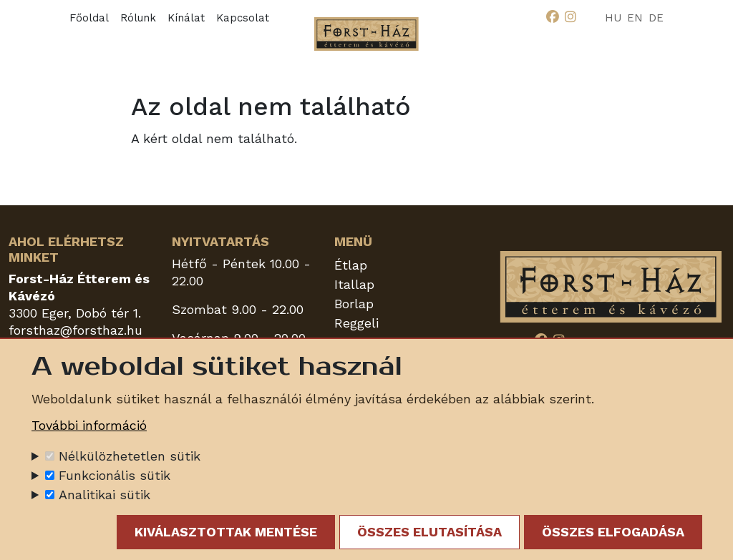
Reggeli (356, 323)
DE (656, 18)
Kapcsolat (243, 18)
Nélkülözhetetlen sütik (130, 458)
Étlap (351, 265)
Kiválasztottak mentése (226, 534)
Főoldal (89, 18)
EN (635, 18)
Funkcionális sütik (115, 477)
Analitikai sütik (105, 497)
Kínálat (186, 18)
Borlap (354, 304)
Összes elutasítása (429, 534)
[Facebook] (553, 17)
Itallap (354, 284)
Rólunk (138, 18)
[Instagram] (571, 17)
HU (613, 18)
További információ (89, 427)
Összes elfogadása (613, 534)
